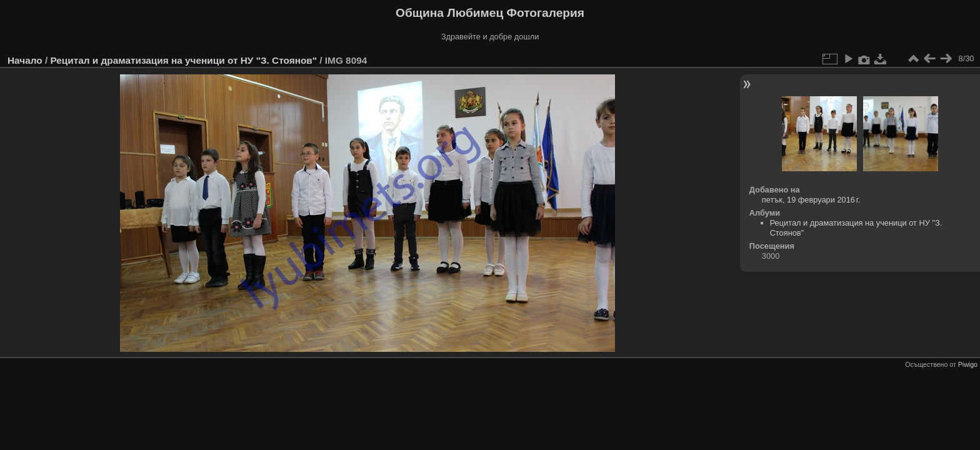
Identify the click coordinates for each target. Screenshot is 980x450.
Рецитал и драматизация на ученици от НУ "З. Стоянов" (183, 60)
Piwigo (968, 364)
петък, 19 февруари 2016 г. (811, 200)
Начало (25, 60)
